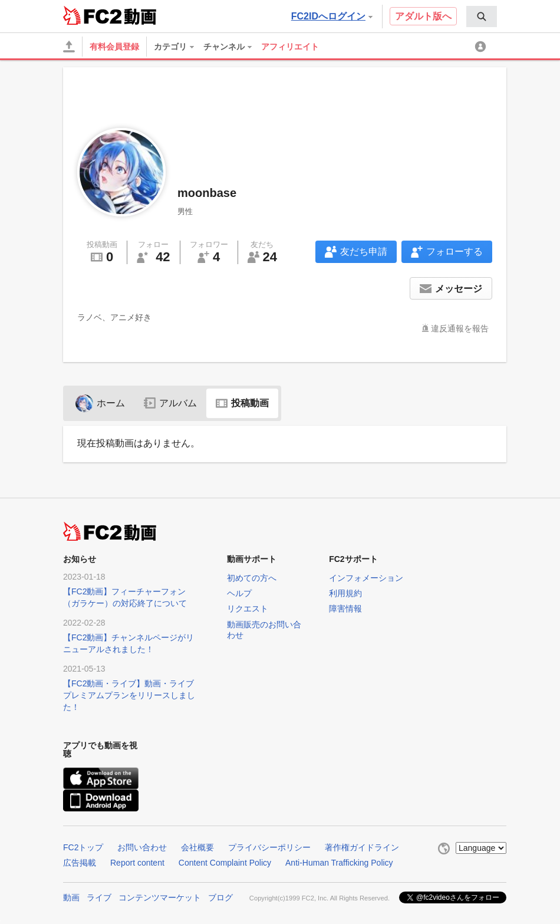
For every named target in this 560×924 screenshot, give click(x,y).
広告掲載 (80, 863)
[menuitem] (482, 17)
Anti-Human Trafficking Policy (339, 863)
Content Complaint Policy (225, 863)
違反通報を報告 (460, 328)
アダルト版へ (423, 16)
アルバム (170, 403)
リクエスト (248, 609)
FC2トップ (83, 847)
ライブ (99, 897)
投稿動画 (242, 403)
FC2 (92, 15)
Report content (137, 863)
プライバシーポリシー (269, 847)
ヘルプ (239, 593)
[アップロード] (69, 47)
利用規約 (345, 593)
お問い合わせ (142, 847)
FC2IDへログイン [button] (332, 16)
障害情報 (345, 609)
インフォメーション (366, 578)
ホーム (100, 403)
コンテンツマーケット (160, 897)
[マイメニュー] (482, 47)
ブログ (220, 897)
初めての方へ (252, 578)
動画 (71, 897)
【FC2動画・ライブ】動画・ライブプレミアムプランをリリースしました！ (129, 695)
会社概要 (197, 847)
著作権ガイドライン (362, 847)
